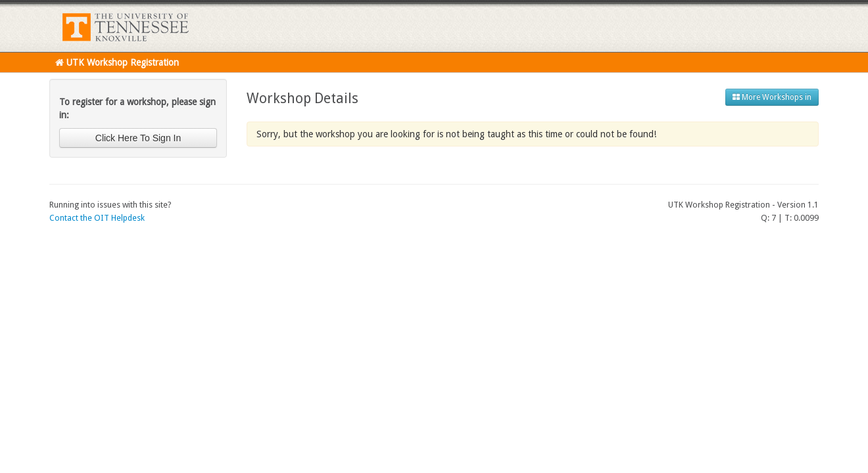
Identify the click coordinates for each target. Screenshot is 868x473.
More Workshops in (772, 97)
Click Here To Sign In (138, 138)
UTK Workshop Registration (117, 62)
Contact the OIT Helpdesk (97, 218)
